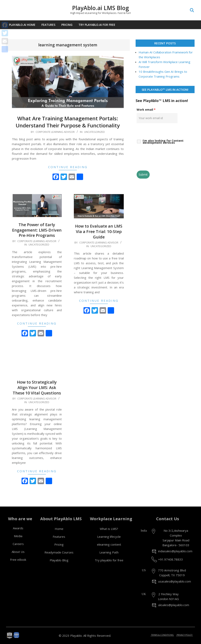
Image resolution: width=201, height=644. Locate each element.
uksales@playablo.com (174, 605)
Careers (18, 544)
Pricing (59, 544)
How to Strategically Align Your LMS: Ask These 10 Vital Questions (37, 387)
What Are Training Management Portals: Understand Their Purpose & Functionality (68, 122)
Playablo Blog (59, 560)
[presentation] (167, 158)
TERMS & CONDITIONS (162, 635)
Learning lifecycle (109, 537)
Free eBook (18, 560)
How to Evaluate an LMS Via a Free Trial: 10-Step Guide (99, 231)
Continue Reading (68, 167)
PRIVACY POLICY (185, 635)
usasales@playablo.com (175, 581)
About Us (18, 552)
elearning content (109, 544)
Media (18, 536)
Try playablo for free (109, 560)
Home (59, 529)
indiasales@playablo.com (175, 551)
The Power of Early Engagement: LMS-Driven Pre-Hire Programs (37, 230)
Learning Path (109, 552)
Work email (146, 110)
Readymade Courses (59, 552)
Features (59, 537)
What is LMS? (109, 529)
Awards (18, 528)
